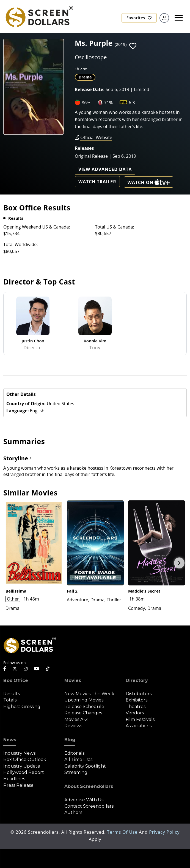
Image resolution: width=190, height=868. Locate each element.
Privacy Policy (164, 832)
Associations (139, 726)
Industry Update (22, 766)
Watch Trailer (97, 182)
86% (86, 103)
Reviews (73, 726)
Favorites (139, 18)
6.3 (132, 103)
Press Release (18, 785)
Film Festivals (140, 719)
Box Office (16, 680)
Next (179, 563)
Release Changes (83, 713)
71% (109, 103)
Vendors (135, 713)
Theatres (136, 707)
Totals (10, 700)
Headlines (14, 779)
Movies (73, 680)
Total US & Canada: (115, 227)
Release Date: (90, 89)
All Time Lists (78, 759)
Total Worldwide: (20, 244)
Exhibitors (137, 700)
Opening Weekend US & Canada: (37, 227)
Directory (137, 680)
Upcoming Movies (84, 700)
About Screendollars (89, 786)
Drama (85, 77)
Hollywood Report (24, 772)
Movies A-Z (76, 719)
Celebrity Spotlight (85, 766)
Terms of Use (123, 832)
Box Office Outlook (25, 759)
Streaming (76, 772)
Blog (70, 740)
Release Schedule (84, 707)
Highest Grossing (22, 707)
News (10, 740)
